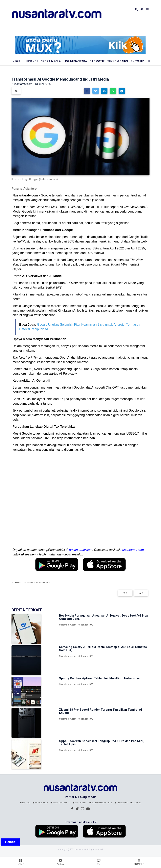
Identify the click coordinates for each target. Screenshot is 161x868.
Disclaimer (79, 803)
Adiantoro (30, 189)
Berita (18, 583)
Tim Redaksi (121, 803)
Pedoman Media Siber (101, 803)
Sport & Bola (51, 61)
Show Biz (137, 61)
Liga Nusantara (75, 61)
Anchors (136, 803)
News (16, 61)
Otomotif (97, 61)
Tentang (25, 803)
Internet (29, 583)
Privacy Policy (40, 803)
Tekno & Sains (118, 61)
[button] (87, 91)
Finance (32, 61)
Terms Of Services (60, 803)
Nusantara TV (43, 583)
